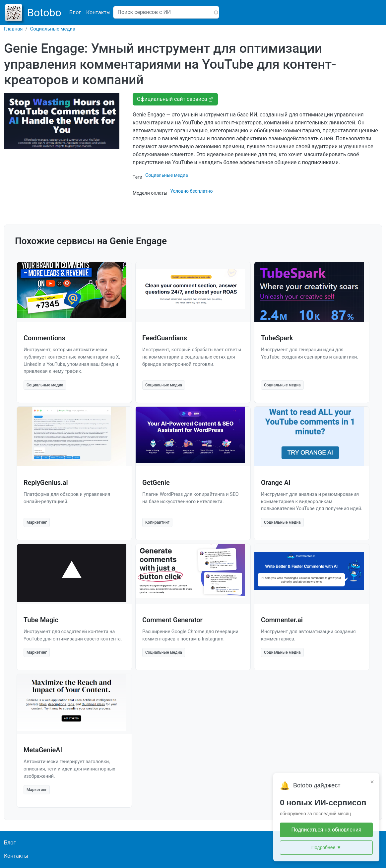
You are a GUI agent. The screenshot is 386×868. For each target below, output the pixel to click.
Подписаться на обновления (326, 830)
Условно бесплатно (191, 191)
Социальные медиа (53, 29)
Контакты (98, 12)
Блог (75, 12)
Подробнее (326, 848)
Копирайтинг (157, 522)
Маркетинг (37, 522)
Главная (13, 29)
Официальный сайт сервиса (175, 99)
